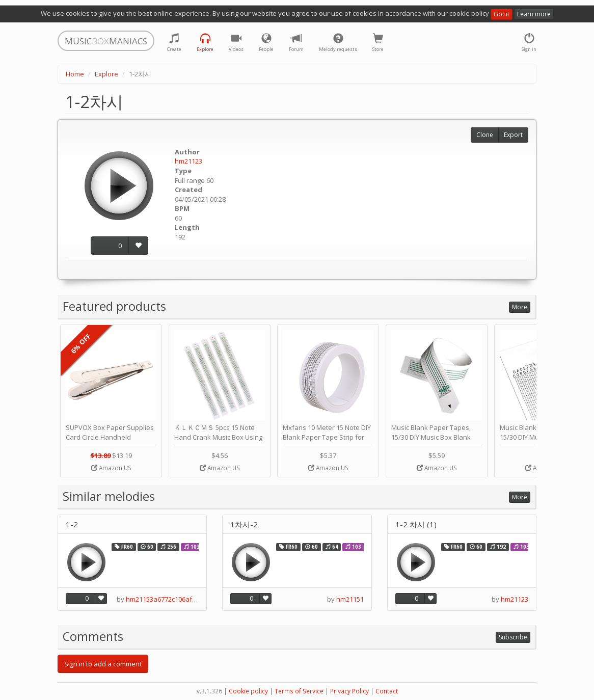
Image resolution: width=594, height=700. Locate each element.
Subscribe (513, 637)
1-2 (72, 524)
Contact (387, 691)
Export (513, 135)
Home (75, 74)
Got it (502, 14)
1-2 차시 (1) (416, 524)
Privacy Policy (349, 691)
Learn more (534, 14)
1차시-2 (244, 524)
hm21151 (350, 599)
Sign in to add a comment (103, 664)
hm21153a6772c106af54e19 (168, 599)
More (520, 307)
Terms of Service (299, 691)
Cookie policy (248, 691)
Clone (485, 135)
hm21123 (188, 161)
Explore (106, 74)
